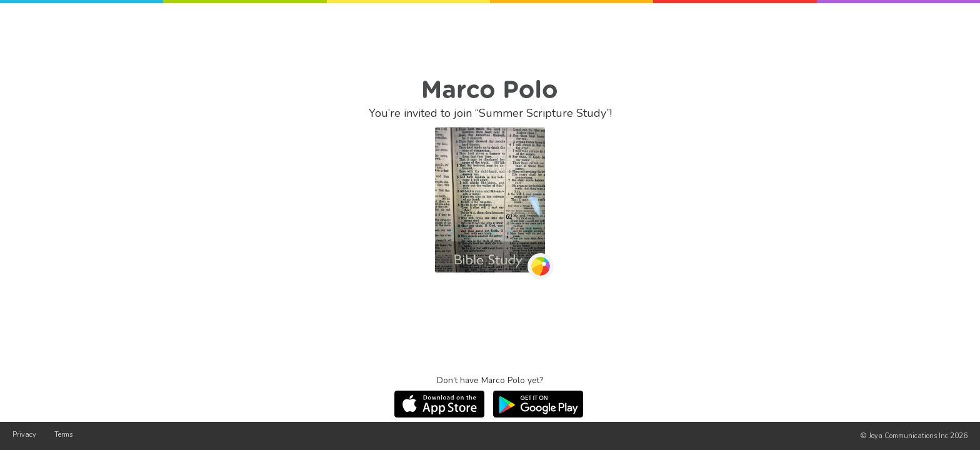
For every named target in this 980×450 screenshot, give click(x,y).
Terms (63, 435)
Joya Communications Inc (908, 436)
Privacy (24, 435)
